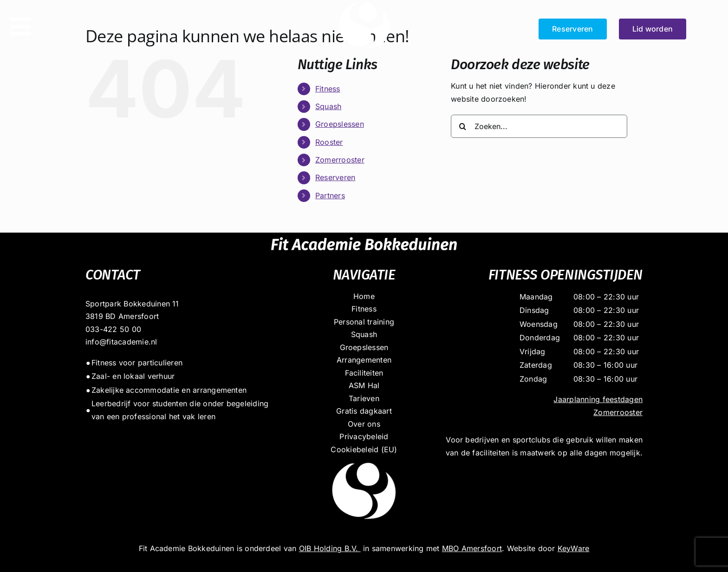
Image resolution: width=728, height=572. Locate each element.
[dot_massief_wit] (364, 460)
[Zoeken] (462, 126)
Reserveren (335, 177)
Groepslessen (340, 124)
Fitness (328, 89)
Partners (330, 195)
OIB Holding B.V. (330, 548)
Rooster (329, 142)
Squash (328, 106)
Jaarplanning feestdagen (598, 399)
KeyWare (574, 548)
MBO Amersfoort (472, 548)
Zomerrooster (340, 160)
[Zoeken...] (539, 126)
